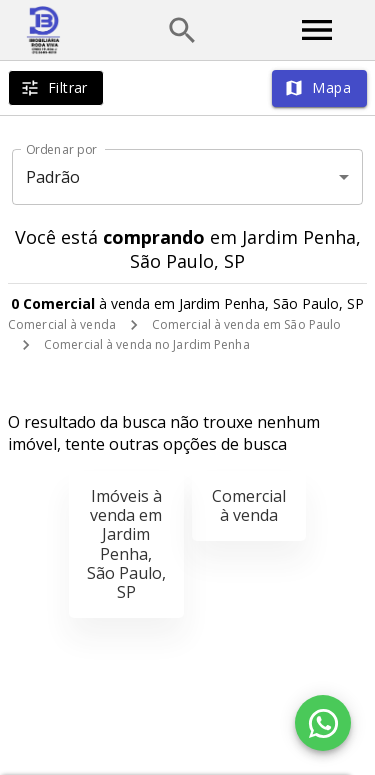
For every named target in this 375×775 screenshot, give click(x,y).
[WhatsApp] (323, 723)
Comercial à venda (62, 324)
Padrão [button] (53, 177)
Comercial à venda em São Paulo (246, 324)
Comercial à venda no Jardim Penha (147, 344)
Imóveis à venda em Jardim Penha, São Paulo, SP (126, 544)
